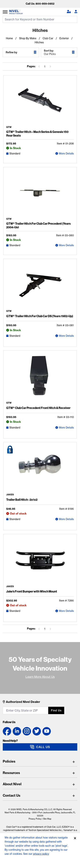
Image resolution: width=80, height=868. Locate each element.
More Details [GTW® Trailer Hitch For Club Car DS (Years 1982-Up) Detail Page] (66, 336)
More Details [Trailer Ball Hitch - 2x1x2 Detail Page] (66, 519)
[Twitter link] (37, 731)
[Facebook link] (7, 731)
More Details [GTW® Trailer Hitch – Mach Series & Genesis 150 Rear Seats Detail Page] (66, 154)
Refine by (11, 52)
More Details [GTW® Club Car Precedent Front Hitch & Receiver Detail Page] (66, 428)
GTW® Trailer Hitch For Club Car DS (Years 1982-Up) (40, 316)
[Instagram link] (27, 731)
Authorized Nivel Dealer (23, 702)
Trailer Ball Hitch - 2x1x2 (22, 500)
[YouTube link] (47, 731)
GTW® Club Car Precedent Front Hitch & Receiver (38, 408)
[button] (69, 12)
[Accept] (75, 838)
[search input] (40, 19)
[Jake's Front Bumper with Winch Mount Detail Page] (40, 561)
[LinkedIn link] (17, 731)
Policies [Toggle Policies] (9, 761)
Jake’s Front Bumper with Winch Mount (32, 591)
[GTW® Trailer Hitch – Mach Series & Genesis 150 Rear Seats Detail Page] (40, 102)
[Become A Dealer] (76, 12)
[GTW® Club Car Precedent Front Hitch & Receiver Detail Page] (40, 377)
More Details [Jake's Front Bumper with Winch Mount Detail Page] (66, 611)
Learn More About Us (40, 677)
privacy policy (41, 854)
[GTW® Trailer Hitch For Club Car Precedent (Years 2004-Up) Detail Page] (40, 194)
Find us (56, 710)
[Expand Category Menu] (5, 12)
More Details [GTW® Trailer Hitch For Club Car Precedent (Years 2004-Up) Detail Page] (66, 245)
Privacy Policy (35, 819)
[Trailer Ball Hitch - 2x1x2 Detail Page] (40, 469)
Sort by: (59, 52)
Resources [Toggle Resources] (11, 773)
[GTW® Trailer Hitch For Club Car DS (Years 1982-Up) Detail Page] (40, 286)
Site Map (47, 819)
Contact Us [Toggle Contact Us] (12, 795)
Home (9, 38)
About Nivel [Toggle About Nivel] (12, 784)
